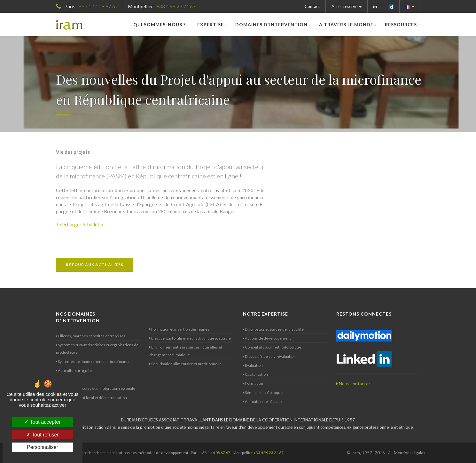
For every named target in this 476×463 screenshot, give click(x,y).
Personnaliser (43, 447)
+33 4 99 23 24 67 (176, 6)
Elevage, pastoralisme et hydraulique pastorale (190, 338)
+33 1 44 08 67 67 (98, 6)
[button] (410, 6)
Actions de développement (267, 338)
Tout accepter (42, 422)
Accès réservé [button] (347, 6)
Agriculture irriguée (74, 370)
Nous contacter (353, 384)
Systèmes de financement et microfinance (93, 361)
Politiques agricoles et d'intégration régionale (96, 388)
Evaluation (253, 365)
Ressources (403, 24)
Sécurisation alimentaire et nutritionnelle (185, 364)
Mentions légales (410, 453)
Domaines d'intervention (273, 24)
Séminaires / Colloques (264, 392)
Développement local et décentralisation (91, 398)
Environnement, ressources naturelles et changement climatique (186, 351)
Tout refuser (43, 435)
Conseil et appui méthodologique (272, 347)
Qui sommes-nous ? (161, 24)
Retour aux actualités (95, 265)
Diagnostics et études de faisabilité (273, 329)
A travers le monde (348, 24)
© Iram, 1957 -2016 (366, 453)
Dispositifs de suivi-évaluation (269, 356)
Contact (312, 6)
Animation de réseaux (263, 401)
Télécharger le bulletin (80, 224)
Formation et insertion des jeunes (179, 329)
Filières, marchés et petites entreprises (91, 336)
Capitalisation (255, 374)
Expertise (212, 24)
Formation (253, 383)
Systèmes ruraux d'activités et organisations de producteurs (97, 349)
